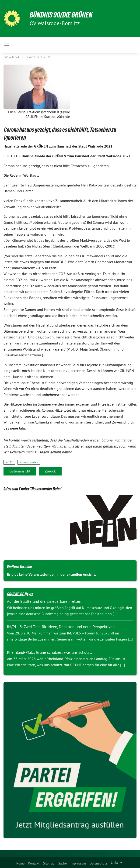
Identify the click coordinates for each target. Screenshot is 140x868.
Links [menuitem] (115, 862)
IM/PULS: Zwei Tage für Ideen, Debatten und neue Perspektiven (61, 627)
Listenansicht (20, 471)
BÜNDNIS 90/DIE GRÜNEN (61, 15)
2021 (47, 57)
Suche (63, 863)
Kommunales (29, 462)
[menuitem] (20, 862)
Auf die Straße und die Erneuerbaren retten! (45, 601)
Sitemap (49, 863)
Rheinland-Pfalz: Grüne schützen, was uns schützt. (49, 652)
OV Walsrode (14, 57)
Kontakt (34, 863)
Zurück (50, 471)
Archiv (35, 57)
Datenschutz (98, 863)
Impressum (78, 863)
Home (20, 863)
